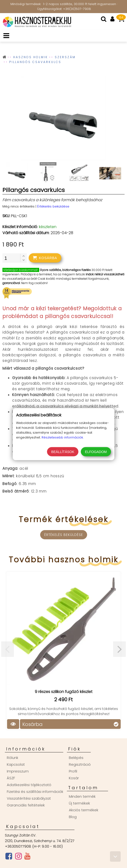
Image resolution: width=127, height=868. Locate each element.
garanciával (11, 283)
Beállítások (63, 452)
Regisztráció (80, 764)
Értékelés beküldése (53, 206)
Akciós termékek (84, 810)
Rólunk (13, 758)
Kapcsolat (16, 764)
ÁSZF (11, 778)
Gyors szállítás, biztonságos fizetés (65, 270)
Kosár (74, 778)
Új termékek (79, 803)
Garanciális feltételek (26, 805)
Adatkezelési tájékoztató (29, 785)
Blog (73, 817)
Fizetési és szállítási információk (35, 792)
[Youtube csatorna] (27, 857)
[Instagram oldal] (18, 857)
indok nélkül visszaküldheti (105, 274)
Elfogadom (96, 452)
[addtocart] (45, 258)
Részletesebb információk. (63, 437)
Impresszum (18, 771)
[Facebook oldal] (9, 857)
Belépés (76, 758)
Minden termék (82, 796)
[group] (63, 119)
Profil (73, 771)
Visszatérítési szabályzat (29, 798)
